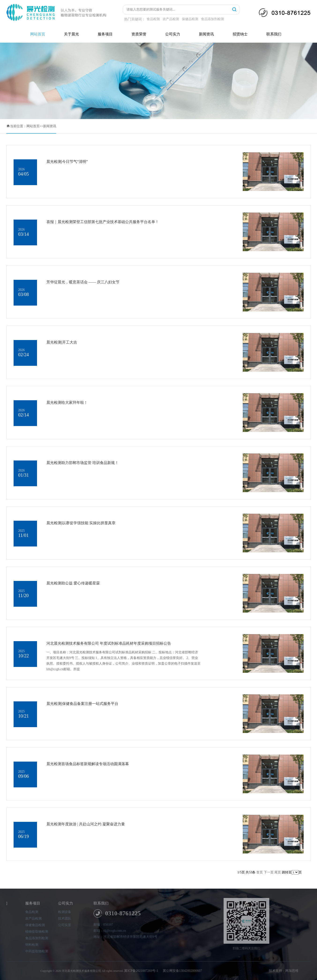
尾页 (278, 872)
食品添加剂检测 (213, 19)
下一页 (269, 872)
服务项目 (105, 34)
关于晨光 (71, 34)
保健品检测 (190, 19)
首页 (260, 872)
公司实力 (173, 34)
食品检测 (153, 19)
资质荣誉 (139, 34)
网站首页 (38, 34)
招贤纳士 (240, 34)
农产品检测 (171, 19)
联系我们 (274, 34)
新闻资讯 (206, 34)
